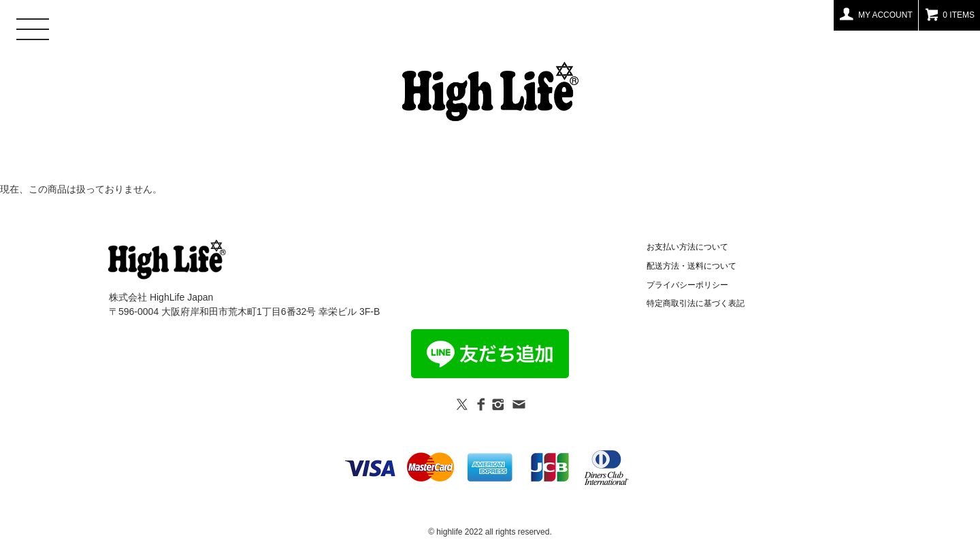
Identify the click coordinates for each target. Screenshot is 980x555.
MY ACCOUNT (876, 14)
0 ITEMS (949, 14)
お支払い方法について (687, 247)
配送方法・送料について (691, 266)
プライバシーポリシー (687, 285)
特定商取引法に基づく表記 (696, 303)
